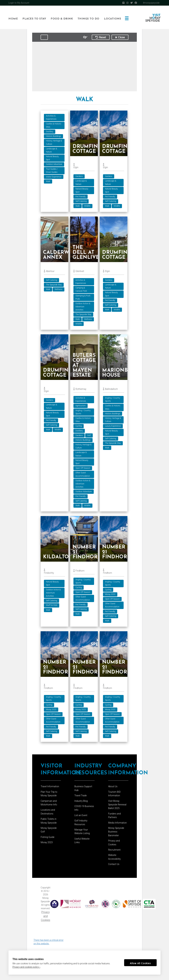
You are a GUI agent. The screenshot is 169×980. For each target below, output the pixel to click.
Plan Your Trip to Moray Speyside (49, 795)
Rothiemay (81, 390)
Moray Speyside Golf (49, 831)
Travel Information (50, 788)
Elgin (76, 167)
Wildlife (88, 206)
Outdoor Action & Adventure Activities (83, 307)
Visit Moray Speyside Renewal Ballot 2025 (117, 806)
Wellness (59, 290)
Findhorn (80, 572)
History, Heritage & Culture (54, 142)
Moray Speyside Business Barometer (116, 833)
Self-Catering (82, 201)
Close (120, 37)
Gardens (80, 176)
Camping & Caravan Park (82, 290)
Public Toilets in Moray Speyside (49, 822)
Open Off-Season (83, 469)
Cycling (79, 427)
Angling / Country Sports (83, 413)
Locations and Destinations (48, 813)
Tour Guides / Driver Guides (52, 171)
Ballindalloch (112, 390)
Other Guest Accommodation (83, 475)
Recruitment (114, 851)
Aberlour (50, 271)
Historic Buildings (53, 136)
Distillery (50, 132)
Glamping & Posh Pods (83, 298)
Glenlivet (80, 271)
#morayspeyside (151, 3)
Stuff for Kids (52, 606)
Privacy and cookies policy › (26, 967)
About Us (113, 788)
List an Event (81, 817)
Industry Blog (81, 803)
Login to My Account (19, 3)
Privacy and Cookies (46, 918)
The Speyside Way (54, 285)
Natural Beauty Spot (52, 158)
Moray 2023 (111, 595)
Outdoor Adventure (54, 164)
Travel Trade (81, 797)
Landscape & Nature (51, 150)
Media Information (117, 824)
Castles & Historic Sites (54, 125)
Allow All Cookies (140, 963)
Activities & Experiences (51, 117)
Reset (101, 37)
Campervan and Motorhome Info (49, 804)
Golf (89, 436)
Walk (48, 181)
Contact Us (114, 866)
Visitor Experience (54, 177)
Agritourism (81, 406)
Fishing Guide (47, 839)
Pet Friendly (81, 197)
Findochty (49, 574)
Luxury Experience (114, 427)
